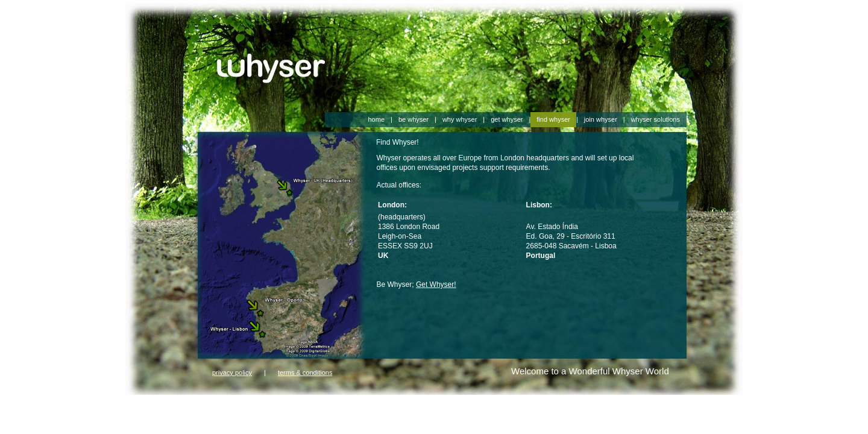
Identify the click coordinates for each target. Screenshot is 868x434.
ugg (212, 415)
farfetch (137, 406)
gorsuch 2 (293, 406)
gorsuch (229, 406)
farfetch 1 (166, 406)
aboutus (138, 415)
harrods (323, 406)
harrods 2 (385, 406)
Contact (165, 415)
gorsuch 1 (259, 406)
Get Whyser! (436, 285)
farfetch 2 (199, 406)
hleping (192, 415)
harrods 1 (353, 406)
